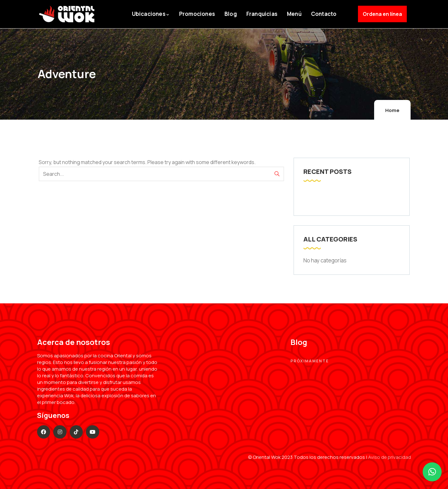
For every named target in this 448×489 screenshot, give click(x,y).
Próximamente (310, 361)
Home (392, 110)
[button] (432, 472)
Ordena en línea (382, 14)
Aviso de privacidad (390, 457)
